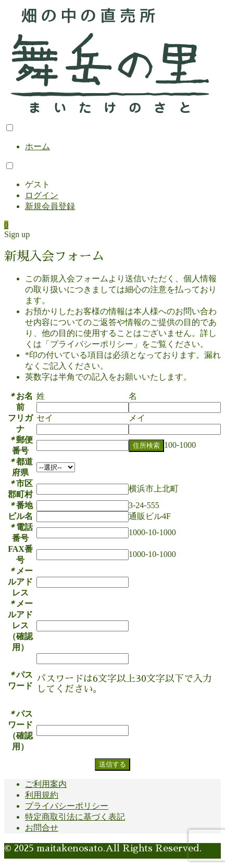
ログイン (42, 195)
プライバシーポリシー (67, 806)
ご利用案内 (46, 784)
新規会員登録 (50, 206)
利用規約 (42, 795)
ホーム (37, 146)
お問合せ (42, 828)
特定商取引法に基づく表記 (75, 817)
